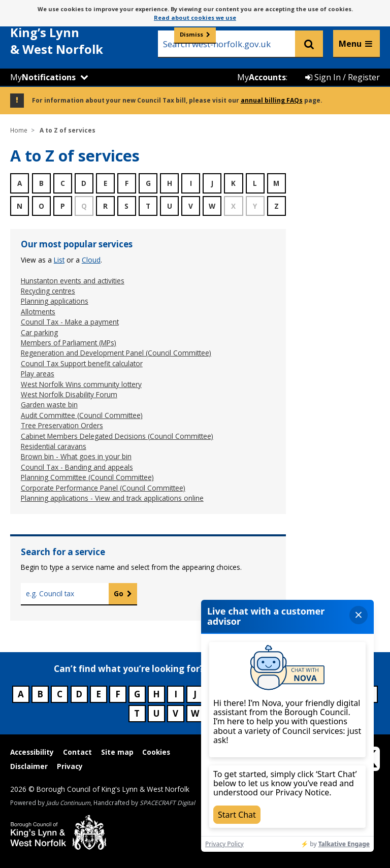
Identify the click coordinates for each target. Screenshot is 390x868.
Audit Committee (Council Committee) (82, 415)
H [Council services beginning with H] (156, 694)
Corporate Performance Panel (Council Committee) (103, 488)
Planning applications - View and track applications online (112, 498)
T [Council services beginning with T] (137, 713)
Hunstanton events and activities (73, 281)
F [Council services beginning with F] (118, 694)
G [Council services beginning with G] (137, 694)
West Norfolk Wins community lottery (81, 384)
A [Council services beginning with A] (21, 694)
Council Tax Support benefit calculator (82, 363)
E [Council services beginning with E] (99, 694)
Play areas (38, 374)
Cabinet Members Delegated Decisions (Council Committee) (117, 436)
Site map (117, 752)
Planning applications (55, 301)
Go (119, 593)
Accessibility (32, 752)
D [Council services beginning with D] (79, 694)
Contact (77, 752)
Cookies (156, 752)
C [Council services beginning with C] (60, 694)
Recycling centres (48, 291)
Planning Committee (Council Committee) (87, 477)
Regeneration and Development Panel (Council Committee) (116, 353)
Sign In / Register (343, 77)
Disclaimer (29, 766)
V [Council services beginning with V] (175, 713)
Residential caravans (54, 446)
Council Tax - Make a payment (70, 322)
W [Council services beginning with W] (195, 713)
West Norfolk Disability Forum (69, 394)
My (43, 77)
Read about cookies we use (195, 18)
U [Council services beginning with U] (156, 713)
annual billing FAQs (272, 100)
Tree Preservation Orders (62, 425)
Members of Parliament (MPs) (69, 343)
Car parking (39, 332)
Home (19, 130)
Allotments (38, 312)
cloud (91, 260)
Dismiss (191, 34)
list (59, 260)
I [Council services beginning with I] (176, 694)
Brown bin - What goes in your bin (76, 456)
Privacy (70, 766)
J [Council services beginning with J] (195, 694)
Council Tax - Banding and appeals (77, 467)
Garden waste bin (49, 405)
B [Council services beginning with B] (40, 694)
